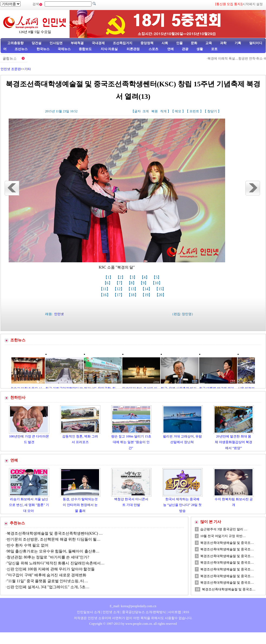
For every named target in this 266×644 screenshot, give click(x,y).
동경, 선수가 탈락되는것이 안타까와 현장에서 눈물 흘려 (80, 505)
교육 (209, 43)
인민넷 (59, 314)
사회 (165, 43)
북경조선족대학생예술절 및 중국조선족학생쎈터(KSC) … (55, 533)
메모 (178, 111)
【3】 (133, 277)
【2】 (121, 277)
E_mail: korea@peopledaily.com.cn (133, 606)
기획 (238, 43)
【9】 (144, 283)
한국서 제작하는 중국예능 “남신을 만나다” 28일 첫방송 (183, 505)
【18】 (133, 295)
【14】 (147, 289)
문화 (194, 43)
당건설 (37, 43)
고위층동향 (15, 43)
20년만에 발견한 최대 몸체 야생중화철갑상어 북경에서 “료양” (234, 442)
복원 (155, 111)
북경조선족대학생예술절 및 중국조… (227, 543)
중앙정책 (147, 43)
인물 (179, 43)
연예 (170, 49)
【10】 (157, 283)
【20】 (161, 295)
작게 (163, 111)
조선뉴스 (22, 49)
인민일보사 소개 (89, 612)
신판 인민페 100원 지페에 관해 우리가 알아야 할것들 (51, 569)
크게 (146, 111)
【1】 (109, 277)
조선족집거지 (123, 43)
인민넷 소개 (111, 612)
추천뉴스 (17, 523)
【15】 (161, 289)
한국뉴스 (43, 49)
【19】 (147, 295)
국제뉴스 (64, 49)
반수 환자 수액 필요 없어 (28, 545)
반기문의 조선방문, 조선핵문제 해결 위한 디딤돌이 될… (54, 539)
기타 (28, 69)
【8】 (132, 283)
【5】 (157, 277)
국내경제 (98, 43)
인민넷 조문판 (11, 69)
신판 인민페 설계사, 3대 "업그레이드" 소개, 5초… (48, 587)
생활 (200, 49)
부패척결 (77, 43)
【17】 (119, 295)
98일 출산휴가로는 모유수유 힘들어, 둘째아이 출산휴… (53, 551)
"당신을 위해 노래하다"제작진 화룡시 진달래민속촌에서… (56, 563)
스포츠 (153, 49)
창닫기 (212, 111)
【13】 (133, 289)
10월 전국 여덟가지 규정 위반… (223, 536)
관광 (185, 49)
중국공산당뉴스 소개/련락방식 (144, 612)
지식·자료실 (110, 49)
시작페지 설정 (253, 4)
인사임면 (56, 43)
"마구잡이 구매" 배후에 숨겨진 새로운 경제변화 (47, 575)
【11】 (105, 289)
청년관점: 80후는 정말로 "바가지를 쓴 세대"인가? (48, 557)
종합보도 (85, 49)
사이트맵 (175, 612)
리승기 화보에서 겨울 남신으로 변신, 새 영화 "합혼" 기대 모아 (29, 505)
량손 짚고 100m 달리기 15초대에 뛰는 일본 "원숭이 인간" (131, 442)
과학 (223, 43)
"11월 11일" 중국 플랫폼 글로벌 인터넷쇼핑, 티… (47, 581)
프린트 (194, 111)
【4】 (145, 277)
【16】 (105, 295)
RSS (186, 612)
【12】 (119, 289)
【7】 (120, 283)
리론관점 (133, 49)
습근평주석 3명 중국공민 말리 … (224, 529)
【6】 (108, 283)
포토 (214, 49)
